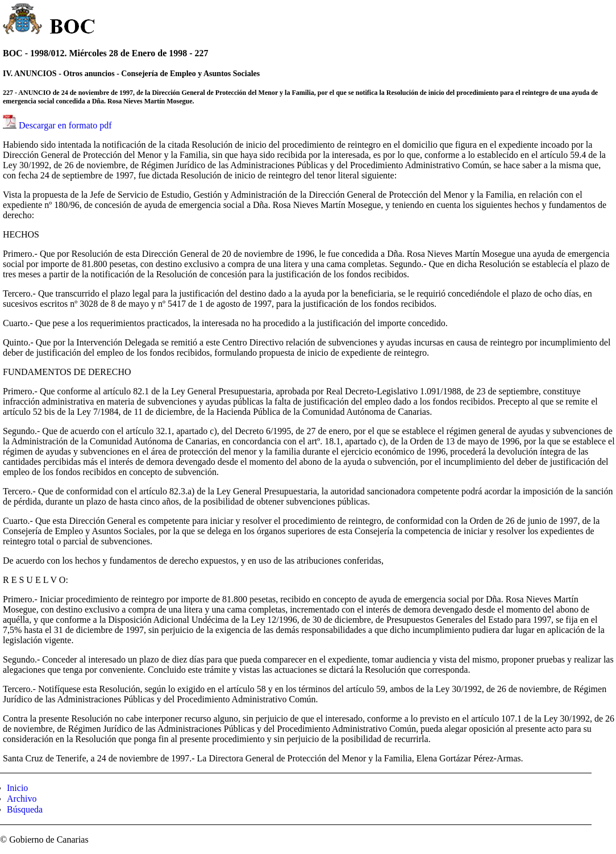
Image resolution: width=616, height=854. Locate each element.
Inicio (17, 788)
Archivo (22, 799)
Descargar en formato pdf (65, 125)
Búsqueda (25, 809)
